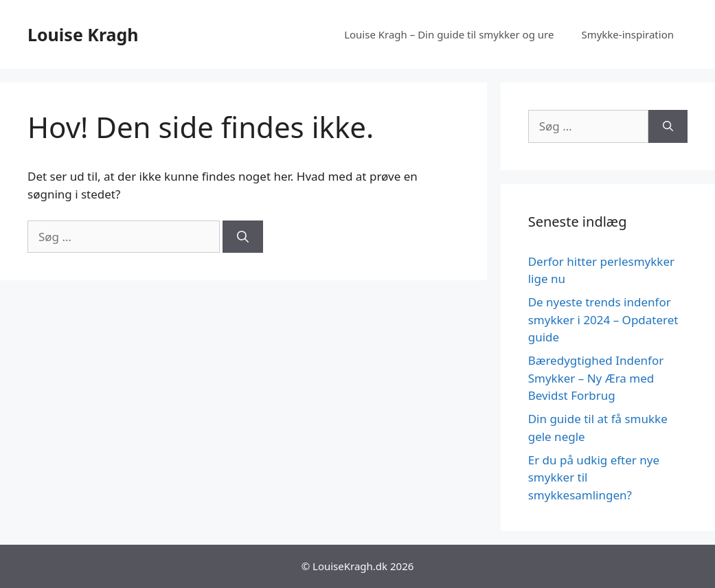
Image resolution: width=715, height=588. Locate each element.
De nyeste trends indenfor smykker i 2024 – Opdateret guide (603, 319)
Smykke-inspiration (627, 34)
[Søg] (243, 237)
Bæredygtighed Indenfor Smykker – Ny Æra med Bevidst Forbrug (596, 378)
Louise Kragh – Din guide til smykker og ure (449, 34)
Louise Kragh (83, 34)
